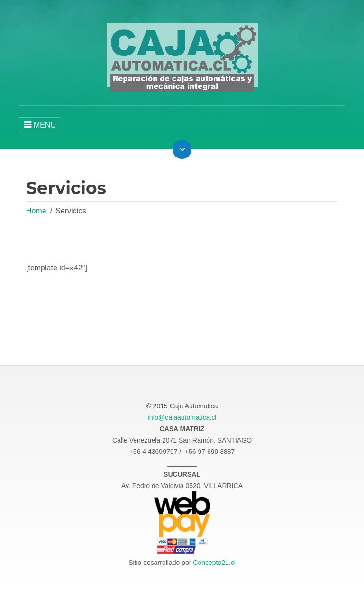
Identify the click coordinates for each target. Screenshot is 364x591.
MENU (40, 125)
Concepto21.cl (214, 563)
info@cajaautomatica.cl (182, 417)
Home (36, 211)
